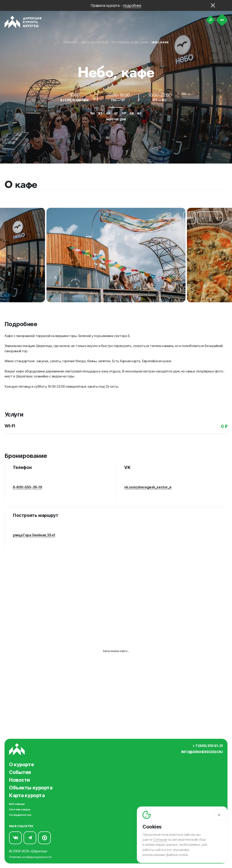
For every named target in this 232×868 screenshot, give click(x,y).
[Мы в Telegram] (30, 836)
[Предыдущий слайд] (203, 216)
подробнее (132, 5)
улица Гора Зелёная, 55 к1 (34, 531)
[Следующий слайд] (217, 216)
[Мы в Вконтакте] (15, 836)
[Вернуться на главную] (23, 22)
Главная (70, 42)
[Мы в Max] (44, 836)
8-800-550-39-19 (27, 483)
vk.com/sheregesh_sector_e (148, 483)
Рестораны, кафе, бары (130, 42)
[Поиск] (210, 20)
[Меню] (222, 20)
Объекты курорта (94, 42)
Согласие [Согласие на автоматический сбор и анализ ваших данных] (160, 840)
